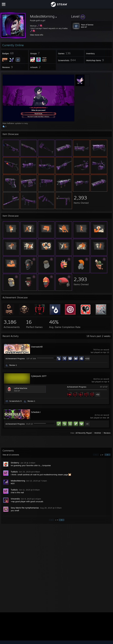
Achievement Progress (15, 358)
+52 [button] (98, 394)
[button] (92, 16)
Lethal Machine (21, 388)
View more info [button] (37, 35)
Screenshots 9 (15, 401)
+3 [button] (87, 424)
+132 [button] (87, 358)
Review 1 (13, 365)
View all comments (11, 455)
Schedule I (36, 412)
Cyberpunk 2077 (39, 376)
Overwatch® (37, 347)
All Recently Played (84, 433)
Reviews (107, 433)
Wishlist (98, 433)
